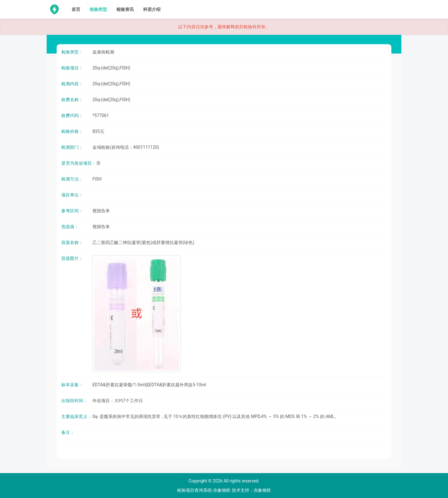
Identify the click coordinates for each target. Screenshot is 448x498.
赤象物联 (262, 490)
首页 (76, 9)
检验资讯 (125, 9)
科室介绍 (152, 9)
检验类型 (98, 9)
